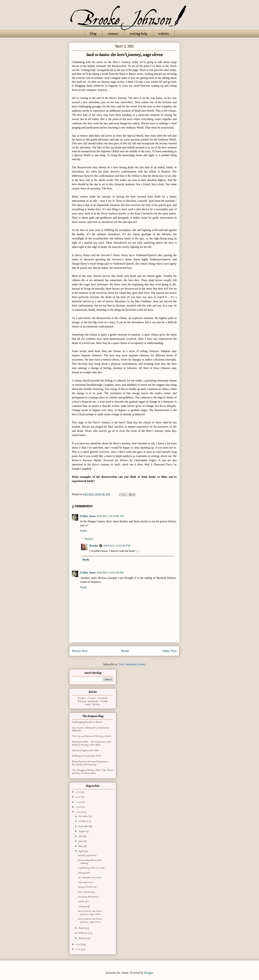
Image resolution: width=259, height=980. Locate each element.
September (84, 826)
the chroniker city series (90, 878)
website (164, 34)
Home (125, 651)
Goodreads (93, 701)
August (82, 831)
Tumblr (104, 701)
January (83, 938)
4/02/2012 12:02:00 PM (117, 546)
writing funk (84, 873)
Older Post (170, 651)
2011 (78, 944)
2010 (78, 949)
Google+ (82, 698)
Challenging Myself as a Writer (87, 722)
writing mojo (84, 906)
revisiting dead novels (88, 897)
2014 (78, 802)
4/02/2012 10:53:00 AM (110, 516)
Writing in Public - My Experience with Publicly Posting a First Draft (91, 743)
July (81, 836)
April (81, 851)
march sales (84, 901)
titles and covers (86, 882)
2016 (78, 792)
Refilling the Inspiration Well (86, 756)
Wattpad (81, 701)
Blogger (149, 973)
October (83, 821)
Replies (89, 539)
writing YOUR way (87, 887)
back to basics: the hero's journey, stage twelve (90, 913)
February (83, 933)
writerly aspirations (87, 855)
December (84, 816)
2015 (78, 797)
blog (93, 34)
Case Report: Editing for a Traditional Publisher (90, 729)
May (81, 846)
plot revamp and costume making (90, 862)
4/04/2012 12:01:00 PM (110, 573)
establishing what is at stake (91, 868)
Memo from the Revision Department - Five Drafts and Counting (91, 763)
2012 (78, 812)
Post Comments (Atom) (132, 664)
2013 (78, 807)
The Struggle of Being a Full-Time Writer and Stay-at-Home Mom (93, 772)
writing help (138, 34)
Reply (84, 531)
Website (97, 705)
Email (88, 705)
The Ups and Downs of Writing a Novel (92, 736)
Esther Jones (88, 516)
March (82, 928)
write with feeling (86, 892)
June (81, 841)
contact (113, 34)
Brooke (94, 546)
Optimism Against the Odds (85, 750)
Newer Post (80, 651)
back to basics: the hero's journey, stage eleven (90, 920)
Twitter (92, 698)
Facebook (103, 698)
